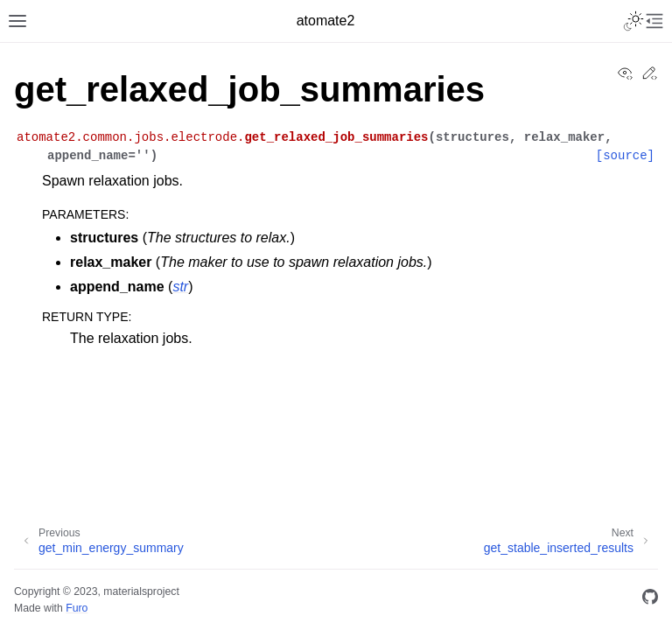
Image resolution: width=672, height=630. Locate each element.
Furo (77, 608)
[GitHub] (650, 600)
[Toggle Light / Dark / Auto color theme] (633, 21)
